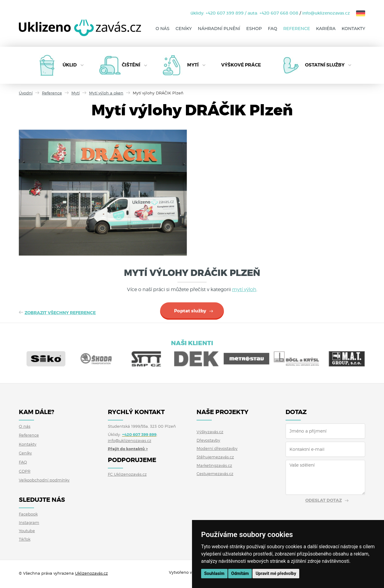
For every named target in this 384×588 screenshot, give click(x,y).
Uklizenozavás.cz (91, 573)
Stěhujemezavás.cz (215, 457)
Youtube (27, 531)
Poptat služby (190, 311)
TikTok (25, 539)
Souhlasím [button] (214, 573)
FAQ (273, 29)
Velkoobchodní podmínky (44, 480)
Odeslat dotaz (324, 500)
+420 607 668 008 (279, 13)
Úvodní (26, 93)
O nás (163, 29)
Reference (297, 29)
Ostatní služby (325, 65)
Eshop (254, 29)
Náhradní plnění (219, 29)
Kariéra (326, 29)
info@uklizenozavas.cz (326, 13)
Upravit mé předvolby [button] (276, 573)
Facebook (28, 514)
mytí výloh (244, 289)
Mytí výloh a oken (106, 93)
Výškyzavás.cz (210, 432)
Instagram (29, 522)
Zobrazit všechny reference (60, 313)
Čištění (131, 65)
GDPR (25, 471)
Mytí (193, 65)
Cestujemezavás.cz (215, 474)
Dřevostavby (208, 440)
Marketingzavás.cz (214, 465)
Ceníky (184, 29)
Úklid (70, 65)
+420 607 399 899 (225, 13)
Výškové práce (241, 65)
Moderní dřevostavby (217, 448)
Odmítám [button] (240, 573)
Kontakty (353, 29)
